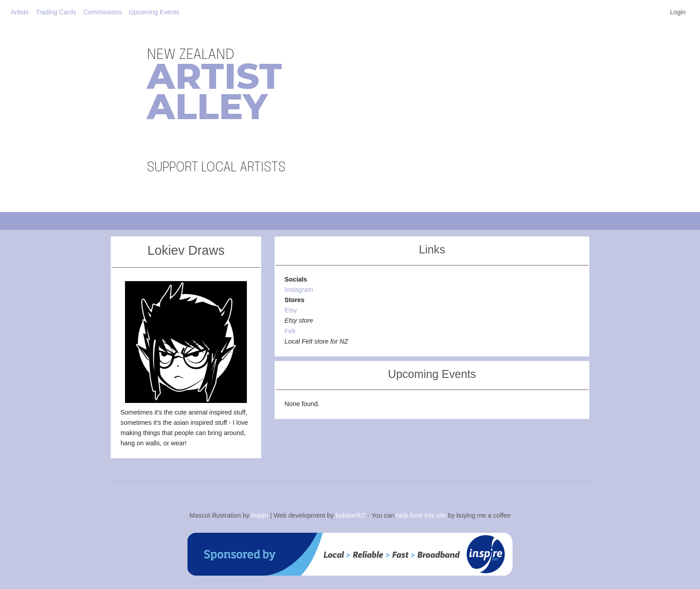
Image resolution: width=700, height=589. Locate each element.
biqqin (260, 515)
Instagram (299, 290)
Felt (290, 331)
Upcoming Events (154, 12)
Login (678, 12)
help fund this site (421, 515)
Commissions (103, 12)
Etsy (291, 310)
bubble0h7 (351, 515)
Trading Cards (56, 12)
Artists (20, 12)
